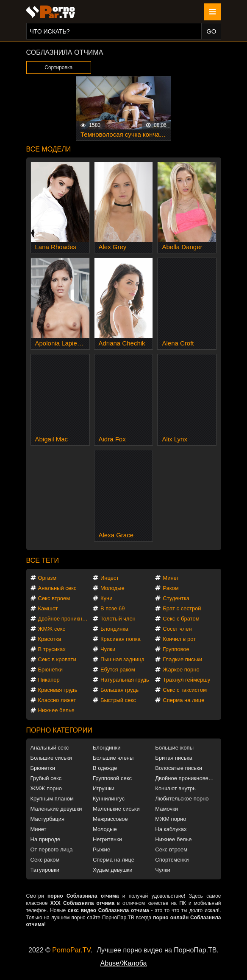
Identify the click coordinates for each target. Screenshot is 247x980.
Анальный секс (57, 588)
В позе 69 (113, 608)
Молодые (112, 588)
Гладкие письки (182, 659)
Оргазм (47, 578)
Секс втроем (54, 598)
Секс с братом (181, 619)
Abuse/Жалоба (124, 963)
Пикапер (49, 680)
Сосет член (177, 629)
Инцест (110, 578)
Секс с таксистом (185, 690)
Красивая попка (121, 639)
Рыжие (101, 849)
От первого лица (52, 849)
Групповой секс (112, 778)
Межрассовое (110, 819)
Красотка (50, 639)
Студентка (176, 598)
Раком (171, 588)
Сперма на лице (183, 700)
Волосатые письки (179, 768)
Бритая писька (174, 758)
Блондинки (107, 748)
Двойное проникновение (65, 619)
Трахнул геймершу (186, 680)
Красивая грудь (58, 690)
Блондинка (114, 629)
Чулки (108, 649)
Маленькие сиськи (116, 809)
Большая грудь (119, 690)
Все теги (43, 560)
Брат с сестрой (182, 608)
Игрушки (104, 788)
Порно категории (59, 730)
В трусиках (52, 649)
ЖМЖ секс (52, 629)
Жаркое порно (181, 670)
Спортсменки (172, 860)
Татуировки (45, 870)
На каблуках (171, 829)
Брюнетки (50, 670)
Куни (107, 598)
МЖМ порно (171, 819)
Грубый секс (46, 778)
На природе (46, 839)
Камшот (48, 608)
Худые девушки (113, 870)
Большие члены (113, 758)
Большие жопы (174, 748)
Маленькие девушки (56, 809)
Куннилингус (109, 799)
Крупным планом (52, 799)
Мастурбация (48, 819)
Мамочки (167, 809)
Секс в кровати (57, 659)
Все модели (49, 149)
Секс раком (45, 860)
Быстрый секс (118, 700)
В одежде (105, 768)
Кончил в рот (179, 639)
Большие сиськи (51, 758)
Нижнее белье (56, 710)
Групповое (176, 649)
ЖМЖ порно (46, 788)
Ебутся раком (118, 670)
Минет (171, 578)
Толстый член (118, 619)
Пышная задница (122, 659)
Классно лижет (57, 700)
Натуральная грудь (125, 680)
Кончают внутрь (175, 788)
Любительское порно (182, 799)
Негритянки (107, 839)
